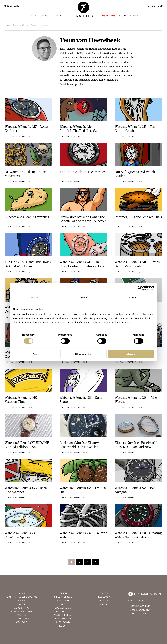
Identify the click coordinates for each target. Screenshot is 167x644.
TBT (63, 604)
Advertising (22, 608)
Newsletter (22, 619)
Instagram (104, 601)
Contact (22, 622)
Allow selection (83, 354)
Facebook (104, 597)
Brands (60, 16)
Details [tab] (83, 297)
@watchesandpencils (71, 84)
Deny (36, 354)
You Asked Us (63, 608)
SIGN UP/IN (158, 6)
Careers (22, 604)
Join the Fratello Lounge (22, 597)
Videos (134, 16)
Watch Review (63, 615)
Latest (34, 16)
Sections (46, 16)
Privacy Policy (137, 613)
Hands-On (63, 601)
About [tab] (132, 297)
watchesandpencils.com (108, 71)
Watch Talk (63, 611)
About (122, 16)
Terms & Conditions (141, 610)
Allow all (131, 354)
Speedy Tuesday (63, 597)
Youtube (104, 604)
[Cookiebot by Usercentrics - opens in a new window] (140, 288)
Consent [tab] (35, 297)
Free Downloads (22, 611)
